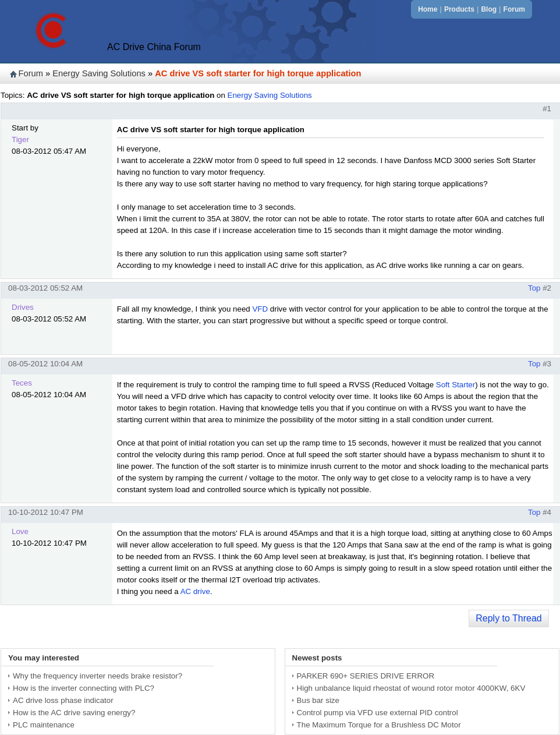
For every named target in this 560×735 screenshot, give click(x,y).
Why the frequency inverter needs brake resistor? (98, 676)
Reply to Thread (509, 618)
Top (534, 288)
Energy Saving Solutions (99, 73)
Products (459, 9)
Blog (489, 9)
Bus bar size (318, 700)
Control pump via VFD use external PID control (378, 713)
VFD (260, 309)
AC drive (195, 591)
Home (428, 9)
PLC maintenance (44, 725)
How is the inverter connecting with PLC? (84, 688)
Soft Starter (456, 385)
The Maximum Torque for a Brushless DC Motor (379, 725)
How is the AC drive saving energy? (74, 713)
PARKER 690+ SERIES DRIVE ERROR (366, 676)
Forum (514, 9)
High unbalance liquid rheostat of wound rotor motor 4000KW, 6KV (411, 688)
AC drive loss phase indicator (63, 700)
